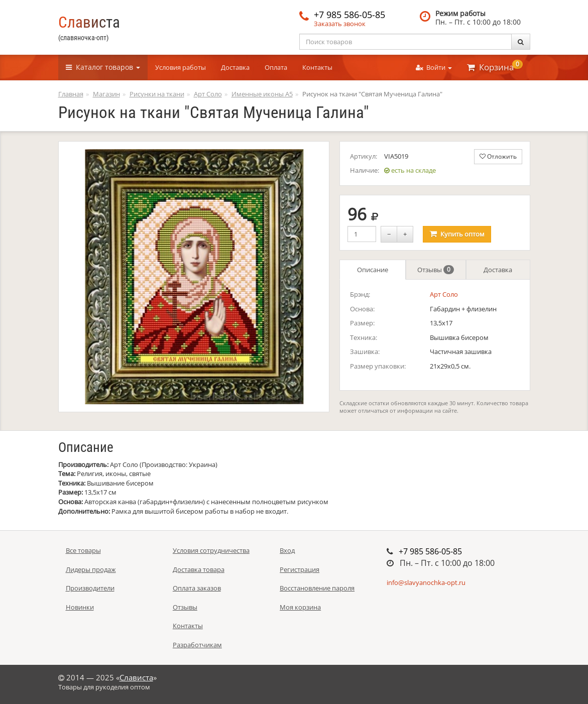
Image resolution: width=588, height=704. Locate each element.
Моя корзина (300, 607)
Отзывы (436, 270)
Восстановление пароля (317, 588)
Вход (287, 550)
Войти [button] (434, 67)
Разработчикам (197, 645)
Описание (373, 270)
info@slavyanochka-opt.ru (426, 582)
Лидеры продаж (91, 569)
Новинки (80, 607)
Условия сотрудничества (211, 550)
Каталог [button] (103, 67)
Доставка (235, 67)
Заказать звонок (340, 24)
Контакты (317, 67)
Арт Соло (444, 294)
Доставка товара (199, 569)
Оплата (276, 67)
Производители (90, 588)
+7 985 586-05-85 (349, 15)
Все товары (83, 550)
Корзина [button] (495, 66)
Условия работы (181, 67)
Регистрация (300, 569)
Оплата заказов (197, 588)
